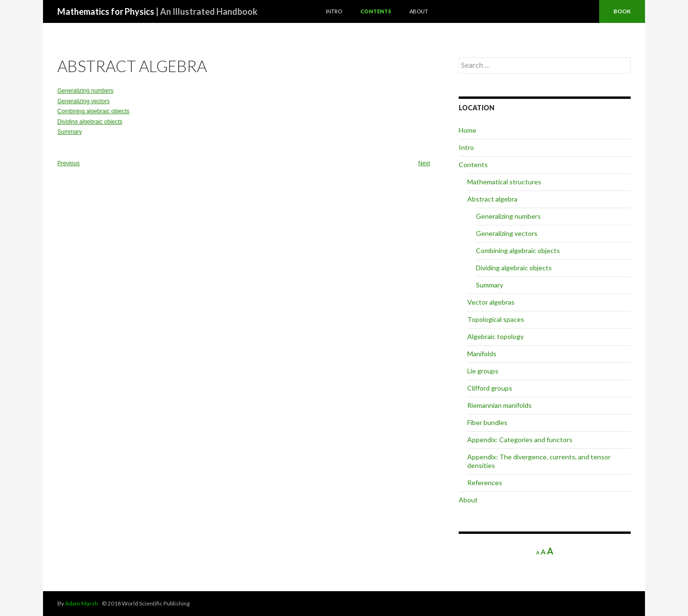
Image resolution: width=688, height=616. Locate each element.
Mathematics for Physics (157, 11)
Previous (69, 163)
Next (424, 163)
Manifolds (482, 354)
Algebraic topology (495, 336)
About (419, 11)
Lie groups (483, 371)
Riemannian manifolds (500, 405)
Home (468, 130)
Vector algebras (491, 302)
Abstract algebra (492, 199)
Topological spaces (496, 319)
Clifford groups (490, 388)
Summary (70, 132)
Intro (334, 11)
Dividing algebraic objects (90, 122)
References (485, 483)
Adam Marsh (81, 603)
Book (622, 11)
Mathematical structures (504, 182)
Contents (376, 11)
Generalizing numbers (85, 91)
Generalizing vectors (83, 101)
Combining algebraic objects (93, 111)
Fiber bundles (487, 422)
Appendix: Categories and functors (520, 440)
